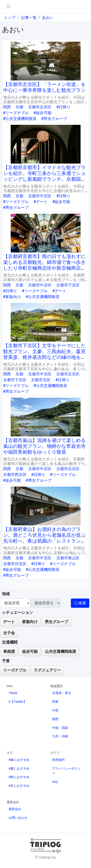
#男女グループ (54, 119)
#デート (41, 202)
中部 (55, 710)
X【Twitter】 (18, 702)
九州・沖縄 (60, 736)
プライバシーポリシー (66, 771)
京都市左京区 (40, 107)
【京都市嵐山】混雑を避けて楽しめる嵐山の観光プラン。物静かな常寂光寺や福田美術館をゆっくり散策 (44, 446)
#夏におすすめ (19, 769)
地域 (6, 594)
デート (9, 622)
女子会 (9, 633)
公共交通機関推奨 (60, 651)
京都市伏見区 (15, 564)
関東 (55, 702)
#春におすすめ (19, 760)
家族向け (30, 622)
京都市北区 (41, 380)
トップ (10, 18)
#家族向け (12, 297)
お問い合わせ (18, 818)
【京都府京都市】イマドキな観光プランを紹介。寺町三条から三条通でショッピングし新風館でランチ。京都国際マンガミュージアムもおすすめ (44, 176)
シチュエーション (17, 612)
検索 (80, 603)
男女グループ (57, 622)
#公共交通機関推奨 (20, 119)
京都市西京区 (15, 475)
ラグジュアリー (47, 670)
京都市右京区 (68, 469)
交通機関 (10, 642)
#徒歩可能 (42, 113)
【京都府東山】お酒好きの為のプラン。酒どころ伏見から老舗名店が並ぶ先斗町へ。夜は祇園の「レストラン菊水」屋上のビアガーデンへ (44, 538)
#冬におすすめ (19, 786)
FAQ (55, 782)
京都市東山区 (68, 558)
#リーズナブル (16, 113)
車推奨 (9, 651)
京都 (19, 107)
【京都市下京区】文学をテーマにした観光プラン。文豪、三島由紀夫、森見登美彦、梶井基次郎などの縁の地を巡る (44, 354)
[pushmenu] (8, 7)
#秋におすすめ (19, 777)
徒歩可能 (30, 651)
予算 (6, 661)
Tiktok (13, 693)
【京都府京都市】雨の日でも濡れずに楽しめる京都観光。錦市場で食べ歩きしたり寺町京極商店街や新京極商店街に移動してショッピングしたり (44, 265)
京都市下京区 (68, 285)
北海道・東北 (62, 693)
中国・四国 (60, 728)
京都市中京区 (40, 196)
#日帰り (63, 107)
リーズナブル (15, 670)
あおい (48, 18)
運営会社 (15, 809)
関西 (7, 107)
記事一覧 (29, 18)
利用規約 (58, 760)
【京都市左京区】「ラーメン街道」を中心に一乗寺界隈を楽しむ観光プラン (44, 87)
